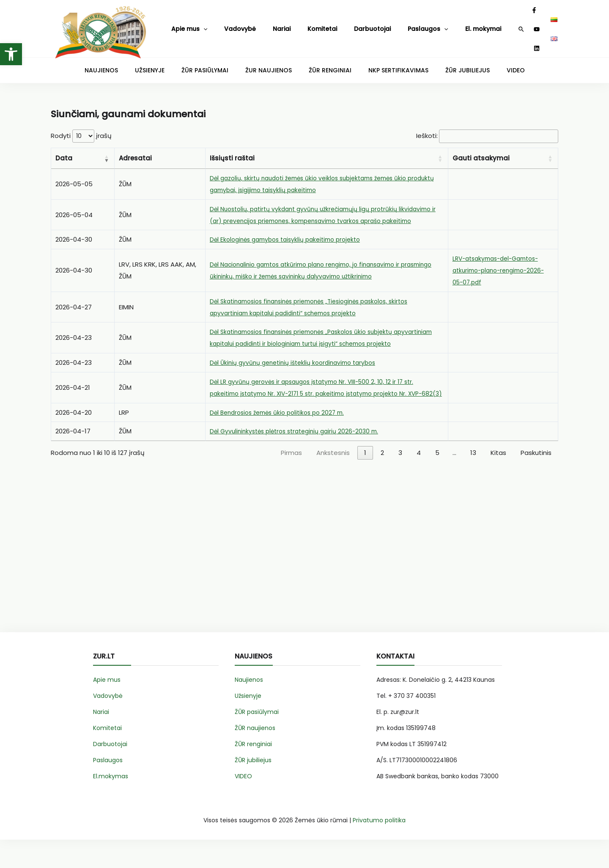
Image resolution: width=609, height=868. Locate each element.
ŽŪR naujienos (255, 756)
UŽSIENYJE (172, 62)
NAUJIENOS (131, 62)
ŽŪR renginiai (253, 772)
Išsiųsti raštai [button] (232, 151)
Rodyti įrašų (81, 129)
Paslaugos (378, 25)
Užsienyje (248, 724)
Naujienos (249, 708)
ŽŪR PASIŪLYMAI (219, 62)
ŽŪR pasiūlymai (257, 740)
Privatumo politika (379, 849)
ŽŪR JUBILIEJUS (446, 62)
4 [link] (419, 481)
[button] (11, 54)
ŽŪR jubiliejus (253, 788)
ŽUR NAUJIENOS (274, 62)
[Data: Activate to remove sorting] (83, 152)
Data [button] (64, 151)
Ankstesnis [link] (333, 481)
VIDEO (486, 62)
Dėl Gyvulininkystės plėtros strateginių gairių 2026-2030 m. (300, 460)
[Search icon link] (488, 26)
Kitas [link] (498, 481)
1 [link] (365, 481)
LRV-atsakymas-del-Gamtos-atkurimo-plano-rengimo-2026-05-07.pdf (502, 275)
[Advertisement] (304, 576)
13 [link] (473, 481)
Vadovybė (227, 24)
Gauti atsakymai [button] (481, 151)
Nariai (259, 24)
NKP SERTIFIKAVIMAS (386, 62)
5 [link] (437, 481)
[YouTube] (512, 25)
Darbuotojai (332, 24)
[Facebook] (501, 25)
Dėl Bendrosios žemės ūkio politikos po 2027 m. (283, 441)
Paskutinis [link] (536, 481)
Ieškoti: (417, 129)
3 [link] (400, 481)
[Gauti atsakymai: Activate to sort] (503, 152)
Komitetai (292, 24)
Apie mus (186, 25)
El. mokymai (423, 24)
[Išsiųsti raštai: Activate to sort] (327, 152)
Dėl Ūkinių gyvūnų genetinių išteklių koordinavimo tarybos (299, 379)
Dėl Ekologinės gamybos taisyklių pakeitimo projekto (291, 244)
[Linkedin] (523, 25)
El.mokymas (111, 805)
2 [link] (382, 481)
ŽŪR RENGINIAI (327, 62)
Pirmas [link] (291, 481)
